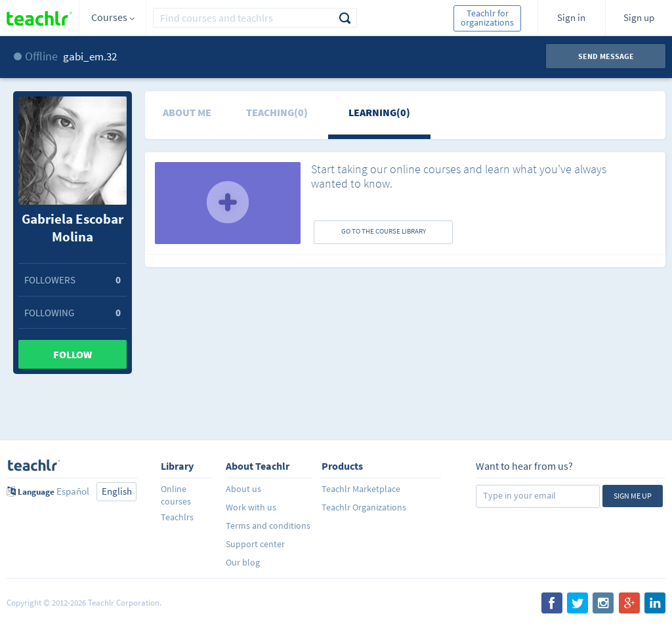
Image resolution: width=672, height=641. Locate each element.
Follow (73, 354)
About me (187, 112)
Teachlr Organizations (364, 507)
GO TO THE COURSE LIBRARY (384, 231)
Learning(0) (379, 112)
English (117, 491)
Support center (255, 544)
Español (73, 491)
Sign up (639, 17)
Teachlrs (177, 517)
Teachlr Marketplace (361, 489)
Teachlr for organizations (487, 18)
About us (243, 489)
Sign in (571, 17)
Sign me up (633, 496)
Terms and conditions (268, 526)
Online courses (176, 495)
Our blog (243, 562)
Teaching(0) (277, 112)
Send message (606, 56)
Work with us (251, 507)
